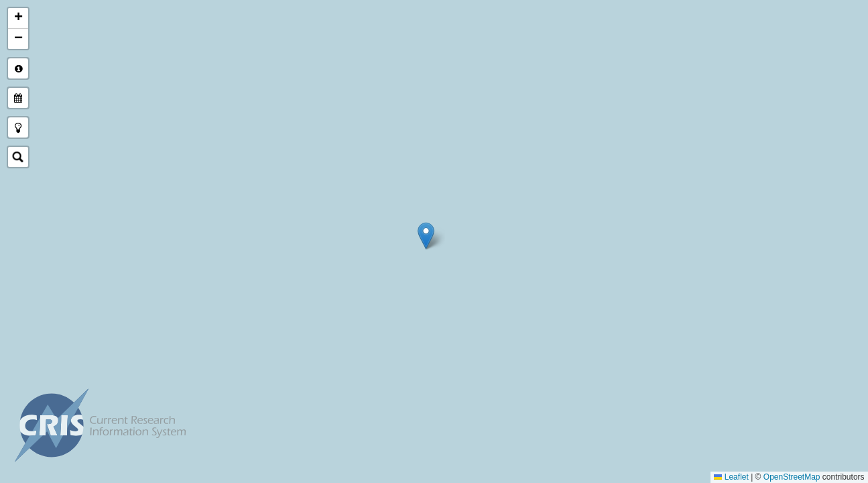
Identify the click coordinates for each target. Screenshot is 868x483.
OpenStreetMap (792, 477)
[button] (426, 236)
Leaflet (732, 477)
